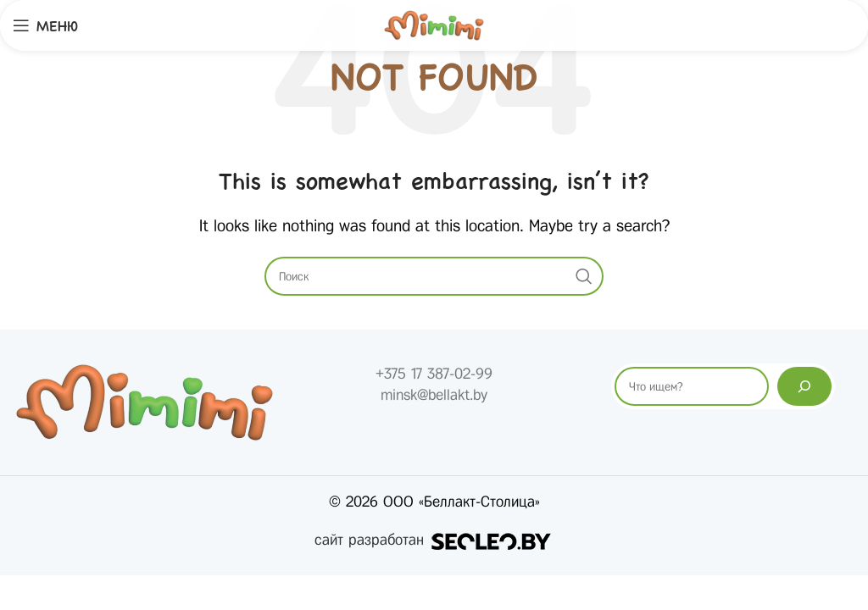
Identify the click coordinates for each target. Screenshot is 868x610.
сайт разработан (434, 540)
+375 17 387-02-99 (434, 374)
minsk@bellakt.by (434, 395)
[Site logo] (434, 25)
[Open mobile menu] (45, 25)
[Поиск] (804, 386)
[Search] (434, 276)
